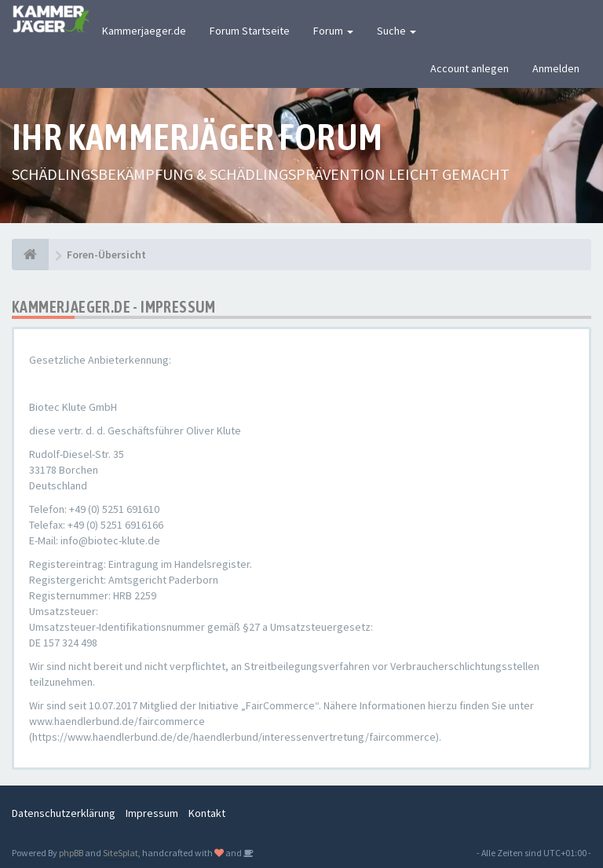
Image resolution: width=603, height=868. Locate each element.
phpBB (71, 853)
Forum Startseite (250, 31)
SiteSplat (121, 853)
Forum (333, 31)
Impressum (152, 813)
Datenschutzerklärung (64, 813)
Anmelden (556, 68)
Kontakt (207, 813)
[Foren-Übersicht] (30, 255)
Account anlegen (470, 68)
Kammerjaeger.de (144, 31)
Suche (397, 31)
